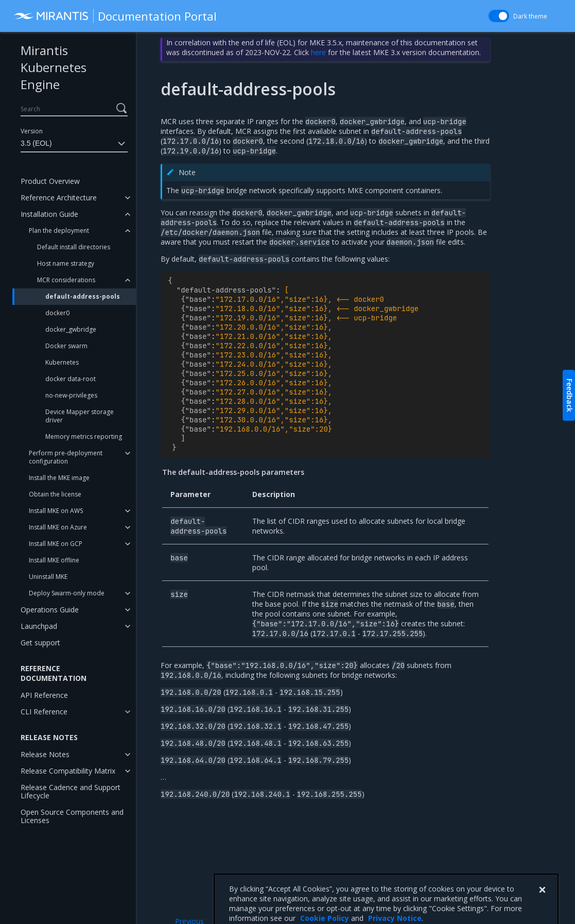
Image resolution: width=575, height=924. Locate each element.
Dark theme (530, 16)
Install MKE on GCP (56, 544)
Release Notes (45, 754)
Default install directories (74, 247)
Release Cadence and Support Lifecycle (71, 791)
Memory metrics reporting (84, 437)
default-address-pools (83, 296)
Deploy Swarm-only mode (67, 593)
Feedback (570, 395)
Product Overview (50, 181)
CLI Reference (44, 712)
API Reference (44, 695)
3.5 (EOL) (74, 144)
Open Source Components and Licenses (72, 816)
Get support (40, 643)
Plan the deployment (59, 230)
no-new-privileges (71, 395)
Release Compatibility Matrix (68, 771)
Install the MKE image (59, 478)
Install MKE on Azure (58, 527)
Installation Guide (49, 214)
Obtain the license (55, 494)
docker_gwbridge (71, 329)
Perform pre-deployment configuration (66, 457)
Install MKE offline (54, 560)
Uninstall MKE (48, 577)
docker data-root (71, 379)
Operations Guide (50, 610)
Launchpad (39, 626)
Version (32, 131)
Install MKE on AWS (56, 511)
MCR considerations (66, 280)
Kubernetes (62, 362)
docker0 (57, 313)
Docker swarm (66, 346)
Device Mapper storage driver (80, 416)
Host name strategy (66, 263)
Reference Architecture (59, 198)
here (318, 52)
